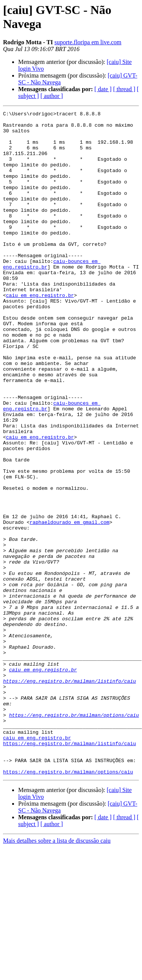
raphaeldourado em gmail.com (69, 605)
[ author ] (52, 96)
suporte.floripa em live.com (88, 42)
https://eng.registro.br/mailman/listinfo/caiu (69, 795)
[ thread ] (124, 89)
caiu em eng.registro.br (40, 332)
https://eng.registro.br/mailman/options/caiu (74, 836)
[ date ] (103, 89)
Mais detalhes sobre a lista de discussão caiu (57, 973)
